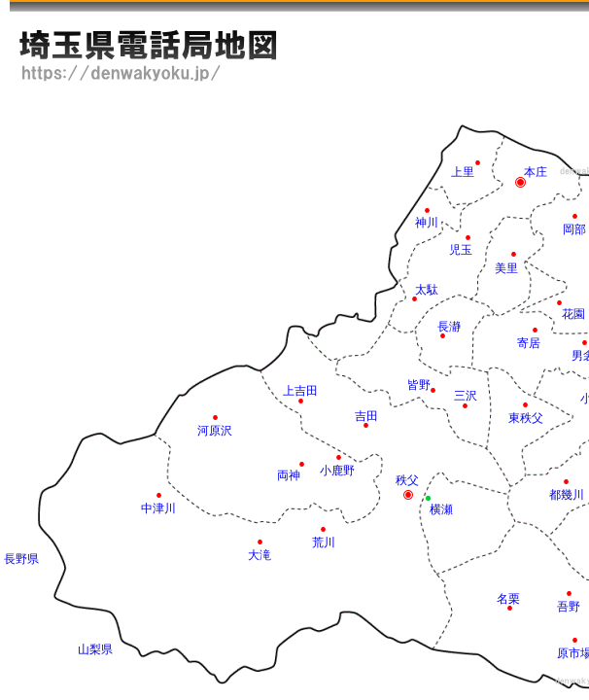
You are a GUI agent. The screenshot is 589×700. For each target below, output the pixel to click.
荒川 (324, 542)
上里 (463, 172)
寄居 (529, 343)
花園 (573, 314)
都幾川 (567, 495)
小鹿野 (337, 471)
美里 (506, 268)
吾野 (569, 607)
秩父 (407, 480)
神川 (427, 223)
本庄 (536, 172)
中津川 (158, 508)
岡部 (574, 229)
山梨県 (95, 649)
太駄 (427, 290)
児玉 (461, 250)
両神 (289, 475)
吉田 (366, 416)
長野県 (21, 559)
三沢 (466, 396)
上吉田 (300, 391)
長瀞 (449, 327)
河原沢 (215, 431)
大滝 (260, 555)
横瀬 (441, 509)
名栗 (508, 599)
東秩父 (526, 418)
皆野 (419, 385)
